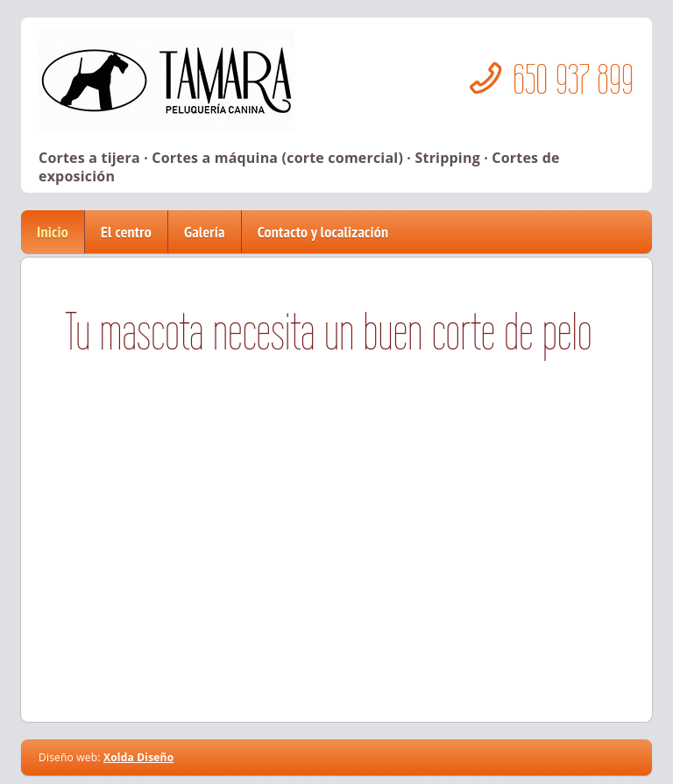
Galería (205, 232)
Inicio (53, 232)
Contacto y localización (323, 232)
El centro (126, 232)
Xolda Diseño (138, 757)
